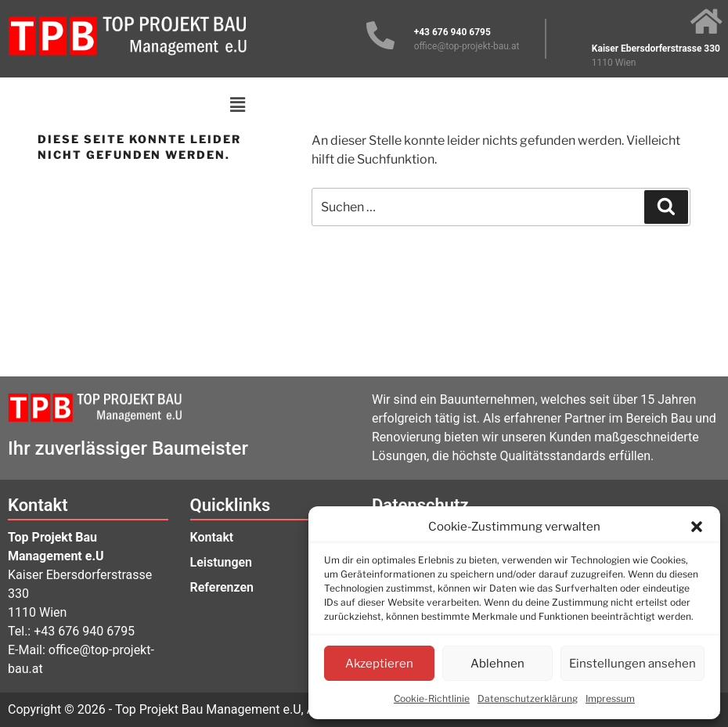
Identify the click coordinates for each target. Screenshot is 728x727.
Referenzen (222, 587)
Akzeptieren (379, 664)
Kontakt (212, 537)
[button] (697, 527)
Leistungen (222, 562)
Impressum (610, 698)
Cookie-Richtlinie (432, 698)
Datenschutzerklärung (528, 698)
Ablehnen (497, 664)
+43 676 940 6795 (84, 631)
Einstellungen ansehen (632, 664)
